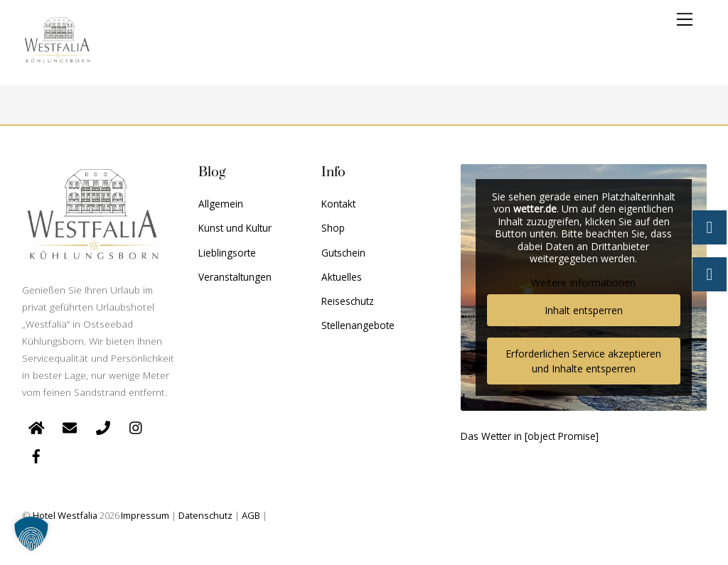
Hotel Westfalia (65, 515)
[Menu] (685, 19)
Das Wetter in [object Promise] (530, 436)
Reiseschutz (348, 301)
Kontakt (338, 204)
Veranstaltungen (235, 277)
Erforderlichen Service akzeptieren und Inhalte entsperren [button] (583, 361)
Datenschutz (205, 515)
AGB (251, 515)
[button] (31, 534)
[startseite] (36, 426)
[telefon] (103, 426)
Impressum (145, 515)
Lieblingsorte (227, 253)
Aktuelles (342, 277)
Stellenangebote (358, 325)
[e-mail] (70, 426)
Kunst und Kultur (235, 228)
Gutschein (343, 253)
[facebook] (36, 454)
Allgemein (221, 204)
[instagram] (136, 426)
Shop (333, 228)
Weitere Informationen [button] (583, 283)
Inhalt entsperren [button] (583, 310)
